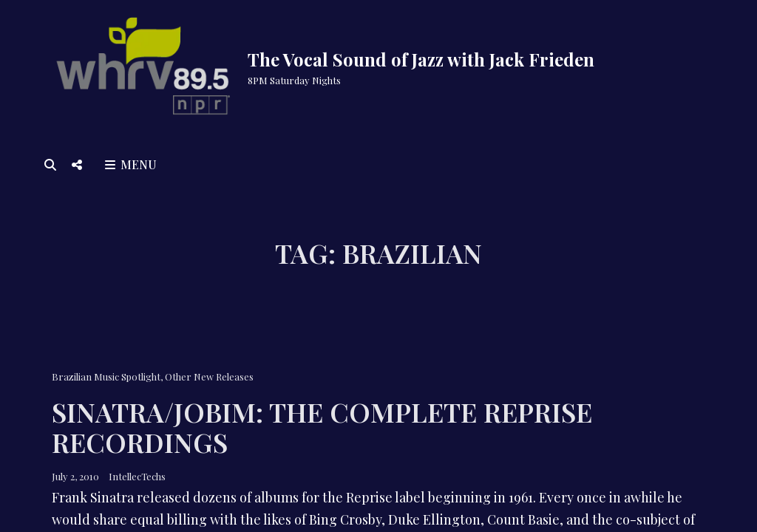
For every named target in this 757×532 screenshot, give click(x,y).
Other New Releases (209, 376)
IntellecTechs (137, 476)
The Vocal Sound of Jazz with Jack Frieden (421, 59)
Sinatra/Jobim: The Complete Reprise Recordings (322, 427)
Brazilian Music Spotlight (106, 376)
